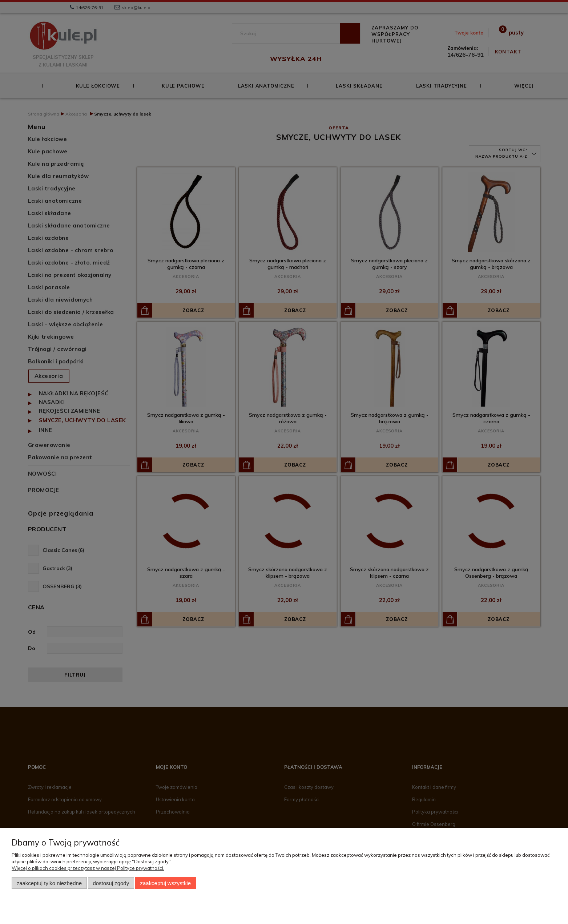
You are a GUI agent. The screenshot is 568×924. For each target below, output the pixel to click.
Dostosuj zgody (111, 883)
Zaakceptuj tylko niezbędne (49, 883)
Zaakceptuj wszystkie (166, 883)
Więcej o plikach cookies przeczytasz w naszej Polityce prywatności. (88, 868)
